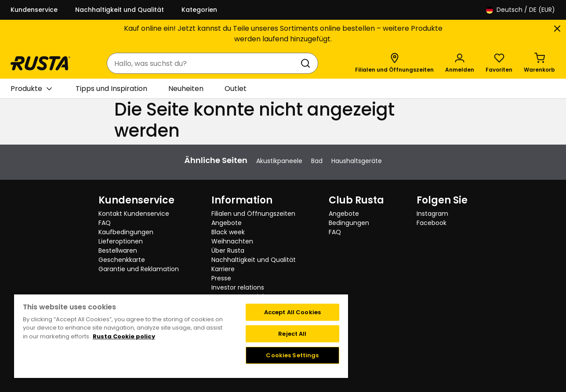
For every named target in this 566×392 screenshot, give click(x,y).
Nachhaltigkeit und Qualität (120, 10)
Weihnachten (232, 241)
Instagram (432, 214)
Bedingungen (349, 223)
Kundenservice (34, 10)
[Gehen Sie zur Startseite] (40, 63)
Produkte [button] (31, 89)
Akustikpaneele (279, 161)
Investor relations (238, 287)
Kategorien (199, 10)
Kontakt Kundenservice (134, 214)
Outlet (236, 89)
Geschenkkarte (122, 260)
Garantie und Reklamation (139, 269)
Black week (228, 232)
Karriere (223, 269)
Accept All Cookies (292, 312)
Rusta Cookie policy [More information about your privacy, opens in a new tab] (124, 336)
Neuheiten (186, 89)
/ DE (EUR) (521, 10)
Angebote (227, 223)
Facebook (432, 223)
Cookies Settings (292, 355)
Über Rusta (228, 250)
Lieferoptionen (121, 241)
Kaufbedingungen (126, 232)
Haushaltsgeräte (357, 161)
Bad (317, 161)
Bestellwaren (118, 250)
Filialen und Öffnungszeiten (253, 214)
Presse (221, 278)
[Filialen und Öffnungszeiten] (394, 63)
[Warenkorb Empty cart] (539, 63)
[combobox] (204, 63)
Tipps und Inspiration (111, 89)
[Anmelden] (460, 63)
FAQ (105, 223)
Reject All (292, 334)
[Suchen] (307, 63)
